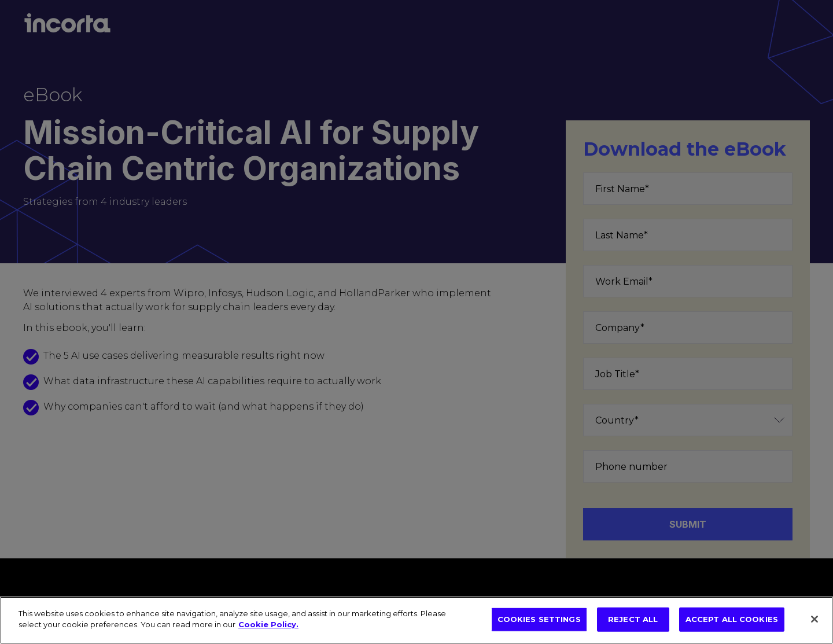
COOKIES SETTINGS (539, 619)
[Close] (814, 619)
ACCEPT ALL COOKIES (732, 619)
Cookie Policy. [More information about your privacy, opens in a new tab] (268, 624)
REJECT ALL (633, 619)
